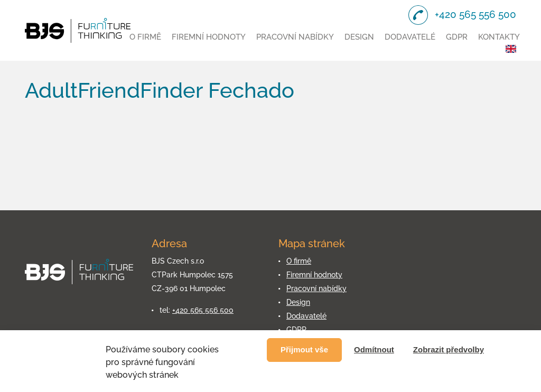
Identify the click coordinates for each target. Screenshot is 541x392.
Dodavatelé (410, 37)
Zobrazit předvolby (449, 349)
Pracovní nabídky (295, 37)
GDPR (457, 37)
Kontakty (499, 37)
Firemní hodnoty (209, 37)
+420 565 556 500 (203, 310)
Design (359, 37)
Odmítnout (374, 349)
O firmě (145, 37)
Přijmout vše (304, 349)
